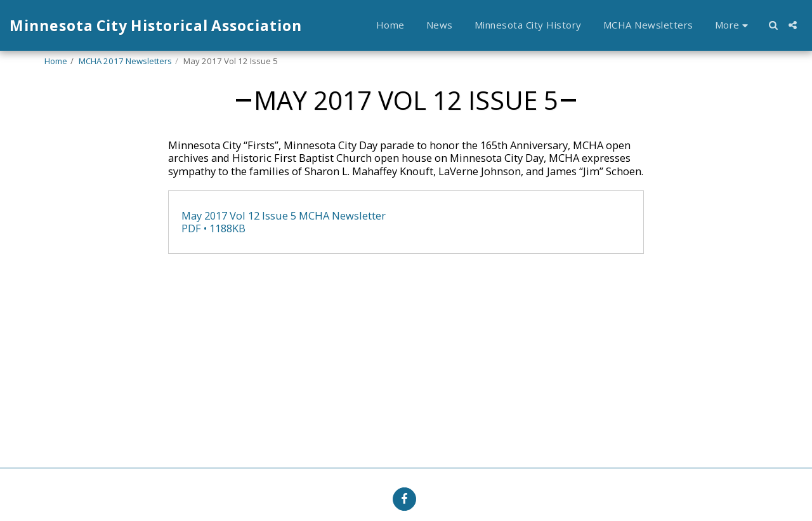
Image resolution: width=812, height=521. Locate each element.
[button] (773, 25)
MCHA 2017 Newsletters (125, 61)
